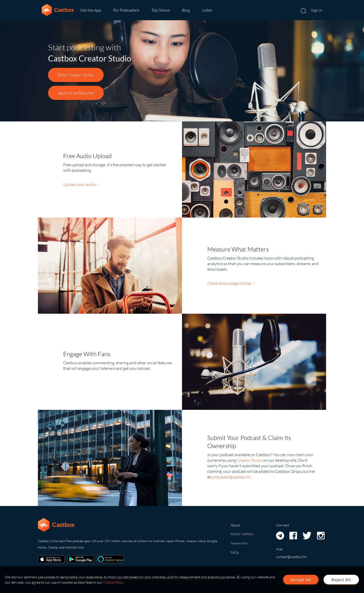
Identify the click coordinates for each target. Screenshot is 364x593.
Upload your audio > (81, 184)
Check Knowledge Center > (231, 283)
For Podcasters (126, 10)
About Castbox (242, 534)
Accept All (301, 579)
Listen (207, 10)
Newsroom (239, 543)
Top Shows (161, 10)
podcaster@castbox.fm (231, 477)
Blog (186, 10)
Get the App (91, 10)
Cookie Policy (113, 582)
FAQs (235, 552)
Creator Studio (249, 460)
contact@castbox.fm (291, 557)
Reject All (341, 579)
